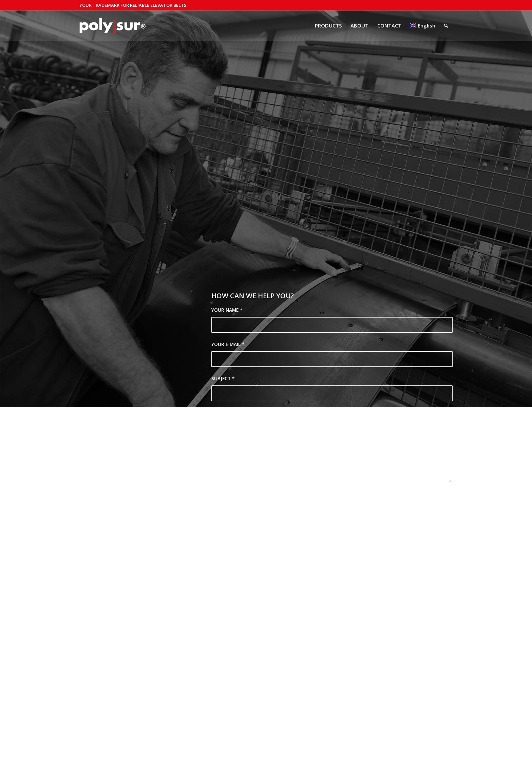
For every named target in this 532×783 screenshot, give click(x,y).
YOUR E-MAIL (228, 344)
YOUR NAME (227, 310)
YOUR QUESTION (232, 413)
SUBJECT (223, 378)
